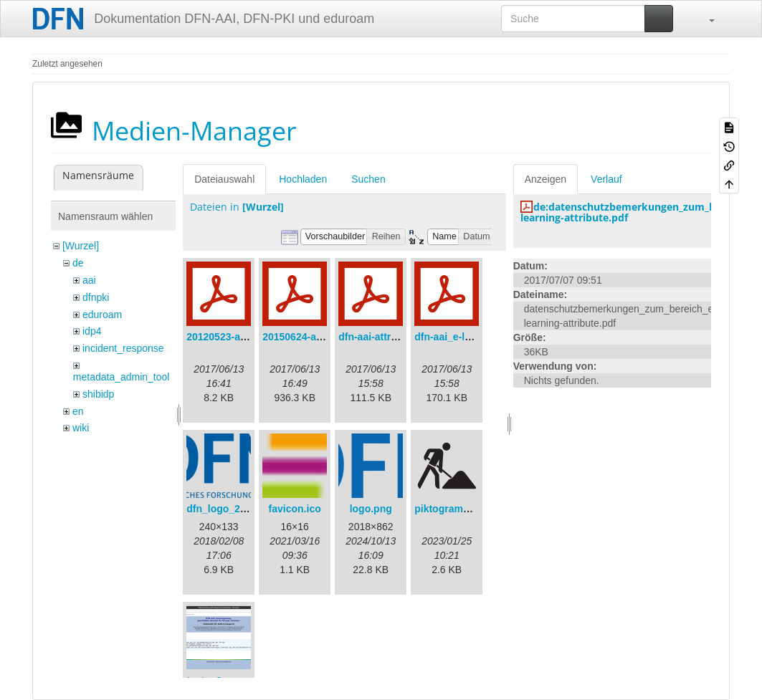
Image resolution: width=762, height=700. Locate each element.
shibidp (98, 394)
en (78, 411)
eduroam (102, 315)
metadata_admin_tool (122, 377)
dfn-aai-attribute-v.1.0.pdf (398, 337)
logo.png (371, 509)
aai (89, 280)
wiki (81, 428)
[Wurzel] (81, 246)
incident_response (123, 348)
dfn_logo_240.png (229, 509)
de (78, 263)
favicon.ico (295, 509)
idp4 (92, 331)
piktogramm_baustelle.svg (478, 509)
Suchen (368, 179)
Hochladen (303, 179)
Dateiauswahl (224, 179)
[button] (705, 19)
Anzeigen (546, 179)
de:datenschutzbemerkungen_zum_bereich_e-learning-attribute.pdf (640, 212)
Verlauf (606, 179)
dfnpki (96, 297)
